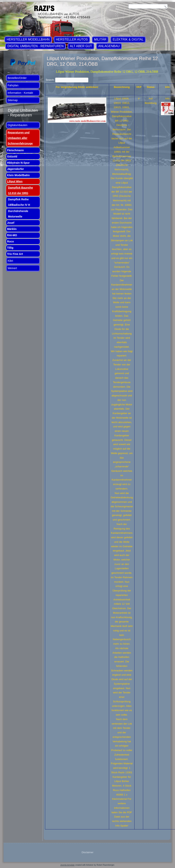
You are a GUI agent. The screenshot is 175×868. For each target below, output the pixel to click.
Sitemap (13, 100)
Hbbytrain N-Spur (18, 163)
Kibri (10, 261)
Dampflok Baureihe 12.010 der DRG (21, 190)
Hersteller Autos (72, 39)
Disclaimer (87, 852)
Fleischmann (15, 150)
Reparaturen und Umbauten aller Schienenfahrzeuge (20, 138)
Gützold (12, 156)
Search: (67, 80)
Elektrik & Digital (128, 39)
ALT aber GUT (81, 46)
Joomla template (67, 865)
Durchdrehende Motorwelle (18, 214)
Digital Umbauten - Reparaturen (35, 46)
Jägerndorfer (15, 169)
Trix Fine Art (15, 254)
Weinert (12, 268)
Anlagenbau (109, 46)
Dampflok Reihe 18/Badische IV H (19, 202)
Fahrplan (13, 85)
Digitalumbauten (17, 125)
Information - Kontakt (20, 93)
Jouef (11, 223)
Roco (10, 241)
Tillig (10, 248)
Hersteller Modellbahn (28, 39)
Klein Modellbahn (18, 175)
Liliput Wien (15, 181)
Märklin (12, 229)
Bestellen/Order (17, 78)
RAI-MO (12, 235)
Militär (100, 39)
